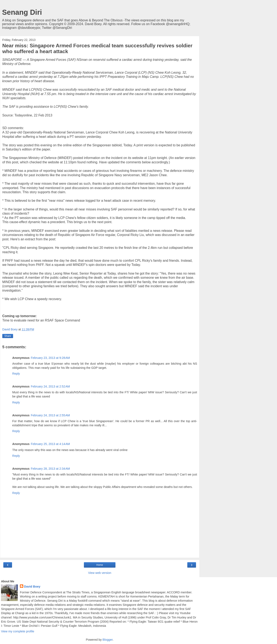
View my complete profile (18, 631)
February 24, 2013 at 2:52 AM (50, 386)
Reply (16, 374)
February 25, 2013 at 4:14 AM (50, 444)
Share (8, 336)
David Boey (32, 587)
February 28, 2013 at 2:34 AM (50, 469)
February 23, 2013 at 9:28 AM (50, 358)
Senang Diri (22, 12)
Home (100, 565)
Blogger (108, 640)
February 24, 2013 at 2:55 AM (50, 415)
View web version (100, 573)
